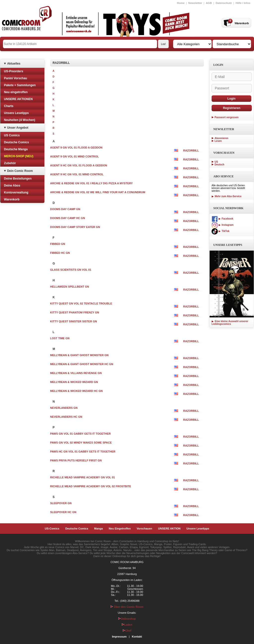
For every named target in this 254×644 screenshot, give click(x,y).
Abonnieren (222, 138)
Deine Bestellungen (18, 179)
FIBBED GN (58, 244)
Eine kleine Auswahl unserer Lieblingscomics (230, 323)
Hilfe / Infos (243, 3)
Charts (9, 106)
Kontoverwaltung (16, 192)
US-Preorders (14, 71)
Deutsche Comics (16, 142)
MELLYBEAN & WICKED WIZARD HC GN (76, 391)
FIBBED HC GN (60, 253)
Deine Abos (12, 186)
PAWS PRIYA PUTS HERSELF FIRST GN (76, 460)
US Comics (12, 135)
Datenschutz (224, 3)
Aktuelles (14, 64)
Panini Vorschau (16, 78)
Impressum (119, 637)
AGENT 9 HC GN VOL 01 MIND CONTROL (77, 174)
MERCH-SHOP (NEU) (19, 156)
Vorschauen (144, 529)
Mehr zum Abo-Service (226, 196)
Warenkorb (12, 199)
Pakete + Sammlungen (20, 85)
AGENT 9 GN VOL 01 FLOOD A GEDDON (76, 148)
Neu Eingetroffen (120, 529)
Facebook (222, 219)
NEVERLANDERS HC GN (66, 417)
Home (181, 3)
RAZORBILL (191, 151)
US (216, 162)
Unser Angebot (18, 128)
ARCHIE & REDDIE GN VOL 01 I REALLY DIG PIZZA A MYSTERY (91, 183)
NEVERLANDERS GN (64, 408)
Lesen (218, 141)
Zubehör (10, 163)
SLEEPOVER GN (61, 503)
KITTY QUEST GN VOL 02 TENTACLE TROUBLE (81, 303)
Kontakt (137, 637)
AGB (209, 3)
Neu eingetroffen (16, 92)
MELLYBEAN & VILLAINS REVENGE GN (76, 373)
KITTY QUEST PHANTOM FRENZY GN (75, 312)
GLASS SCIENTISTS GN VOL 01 (71, 270)
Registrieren (232, 108)
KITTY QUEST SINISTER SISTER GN (74, 321)
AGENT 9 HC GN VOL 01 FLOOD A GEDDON (79, 165)
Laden (127, 625)
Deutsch (219, 165)
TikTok (221, 231)
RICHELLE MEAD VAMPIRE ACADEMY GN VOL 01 (82, 477)
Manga (99, 529)
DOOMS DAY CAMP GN (65, 209)
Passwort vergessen (227, 117)
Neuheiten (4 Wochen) (20, 120)
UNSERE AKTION (169, 529)
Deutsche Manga (16, 149)
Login (232, 99)
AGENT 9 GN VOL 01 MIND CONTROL (75, 156)
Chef (127, 631)
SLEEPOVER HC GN (63, 512)
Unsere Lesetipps (16, 113)
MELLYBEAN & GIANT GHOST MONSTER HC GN (82, 364)
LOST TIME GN (60, 338)
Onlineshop (127, 619)
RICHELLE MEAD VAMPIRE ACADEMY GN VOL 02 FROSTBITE (91, 486)
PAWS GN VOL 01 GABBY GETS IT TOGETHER (80, 434)
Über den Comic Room (127, 607)
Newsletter (195, 3)
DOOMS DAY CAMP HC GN (67, 218)
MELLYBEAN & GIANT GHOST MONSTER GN (79, 355)
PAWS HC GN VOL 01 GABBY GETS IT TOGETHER (83, 452)
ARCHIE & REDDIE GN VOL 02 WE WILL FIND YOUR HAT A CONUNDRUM (98, 192)
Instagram (222, 225)
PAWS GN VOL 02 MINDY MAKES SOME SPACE (81, 443)
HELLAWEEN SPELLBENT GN (70, 287)
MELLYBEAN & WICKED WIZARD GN (74, 382)
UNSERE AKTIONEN (18, 99)
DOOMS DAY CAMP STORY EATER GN (75, 227)
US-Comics (52, 529)
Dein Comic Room (20, 171)
